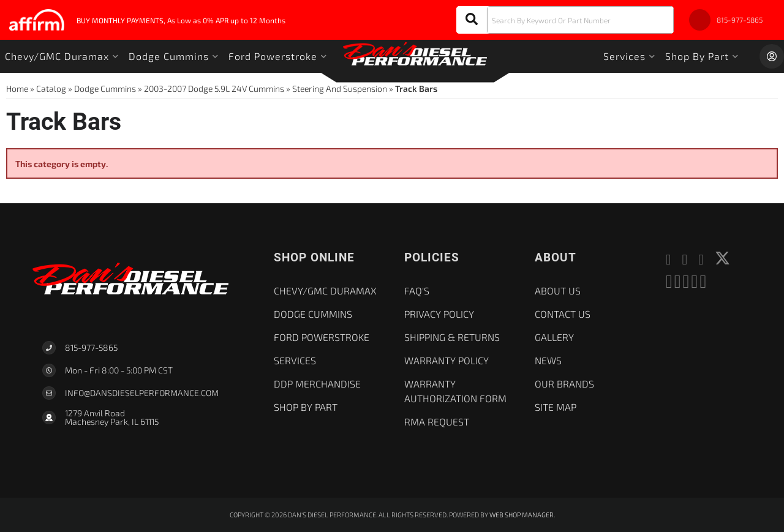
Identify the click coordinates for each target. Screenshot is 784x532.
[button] (565, 20)
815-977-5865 (91, 347)
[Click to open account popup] (772, 56)
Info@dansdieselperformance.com (142, 393)
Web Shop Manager (522, 515)
